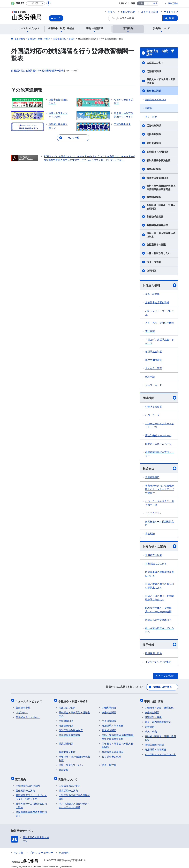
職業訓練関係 (154, 197)
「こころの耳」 (154, 514)
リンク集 (18, 850)
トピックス (22, 711)
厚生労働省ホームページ (158, 436)
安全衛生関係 (154, 91)
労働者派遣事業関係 (157, 178)
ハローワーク (152, 415)
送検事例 (150, 725)
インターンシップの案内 (158, 663)
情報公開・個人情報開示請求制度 (161, 235)
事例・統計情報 (154, 701)
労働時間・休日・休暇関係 (159, 706)
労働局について (68, 777)
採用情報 (160, 645)
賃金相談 (150, 534)
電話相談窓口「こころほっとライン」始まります (31, 794)
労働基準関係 (154, 71)
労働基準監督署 (154, 407)
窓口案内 (21, 777)
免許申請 (150, 377)
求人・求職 (151, 730)
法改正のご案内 (155, 63)
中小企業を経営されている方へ (160, 631)
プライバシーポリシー (41, 850)
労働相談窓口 (152, 478)
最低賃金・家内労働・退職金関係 (161, 81)
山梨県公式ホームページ (158, 444)
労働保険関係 (154, 126)
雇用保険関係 (154, 143)
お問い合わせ (128, 12)
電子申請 (150, 331)
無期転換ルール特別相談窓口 (160, 524)
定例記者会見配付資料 (157, 303)
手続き (148, 108)
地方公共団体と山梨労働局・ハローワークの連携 (158, 610)
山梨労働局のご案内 (70, 783)
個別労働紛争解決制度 (158, 160)
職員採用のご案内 (68, 788)
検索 (172, 18)
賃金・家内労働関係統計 (158, 721)
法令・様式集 (154, 262)
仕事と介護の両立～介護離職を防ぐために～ (160, 598)
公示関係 (151, 271)
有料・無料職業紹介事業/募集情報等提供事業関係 (161, 188)
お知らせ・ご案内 (160, 547)
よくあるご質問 (149, 12)
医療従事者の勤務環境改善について (160, 574)
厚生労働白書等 (154, 360)
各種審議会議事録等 (157, 225)
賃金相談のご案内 (25, 788)
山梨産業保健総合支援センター (160, 454)
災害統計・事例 (153, 716)
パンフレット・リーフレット (160, 313)
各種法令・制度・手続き (160, 53)
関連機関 (160, 398)
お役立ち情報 (160, 285)
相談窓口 (160, 469)
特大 (155, 3)
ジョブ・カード (154, 385)
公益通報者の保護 (156, 245)
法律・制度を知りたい (158, 253)
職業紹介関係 (154, 169)
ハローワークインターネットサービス (160, 426)
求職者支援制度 (154, 556)
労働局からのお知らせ (28, 716)
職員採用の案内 (154, 654)
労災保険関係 (154, 134)
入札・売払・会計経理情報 (160, 323)
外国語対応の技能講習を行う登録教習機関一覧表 (37, 71)
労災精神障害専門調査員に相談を (31, 811)
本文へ (111, 12)
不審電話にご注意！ (156, 564)
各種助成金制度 (155, 217)
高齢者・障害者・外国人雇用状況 (160, 737)
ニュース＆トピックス (29, 701)
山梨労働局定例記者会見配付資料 (74, 794)
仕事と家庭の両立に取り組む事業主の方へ (160, 586)
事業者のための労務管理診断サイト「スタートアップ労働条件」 (160, 490)
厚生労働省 (173, 3)
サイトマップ (171, 12)
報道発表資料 (23, 706)
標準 (141, 3)
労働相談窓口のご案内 (28, 783)
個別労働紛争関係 (154, 743)
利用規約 (64, 850)
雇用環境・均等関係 (157, 152)
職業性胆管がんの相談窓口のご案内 (31, 803)
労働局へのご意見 (163, 687)
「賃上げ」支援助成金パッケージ (160, 342)
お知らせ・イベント (156, 99)
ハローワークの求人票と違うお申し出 (160, 504)
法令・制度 (151, 117)
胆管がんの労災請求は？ (158, 621)
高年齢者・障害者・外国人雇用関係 (161, 207)
